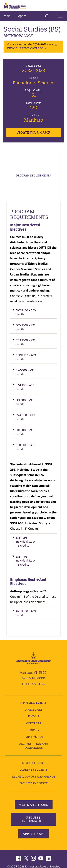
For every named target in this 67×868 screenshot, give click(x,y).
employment (33, 737)
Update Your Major (33, 132)
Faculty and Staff (33, 783)
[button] (33, 313)
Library (33, 730)
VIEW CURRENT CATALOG (25, 48)
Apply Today (33, 834)
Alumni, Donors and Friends (34, 777)
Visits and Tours (34, 805)
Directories (33, 710)
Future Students (33, 763)
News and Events (33, 703)
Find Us (33, 716)
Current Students (33, 770)
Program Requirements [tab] (33, 176)
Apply (22, 16)
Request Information (33, 819)
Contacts (34, 723)
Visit (7, 16)
